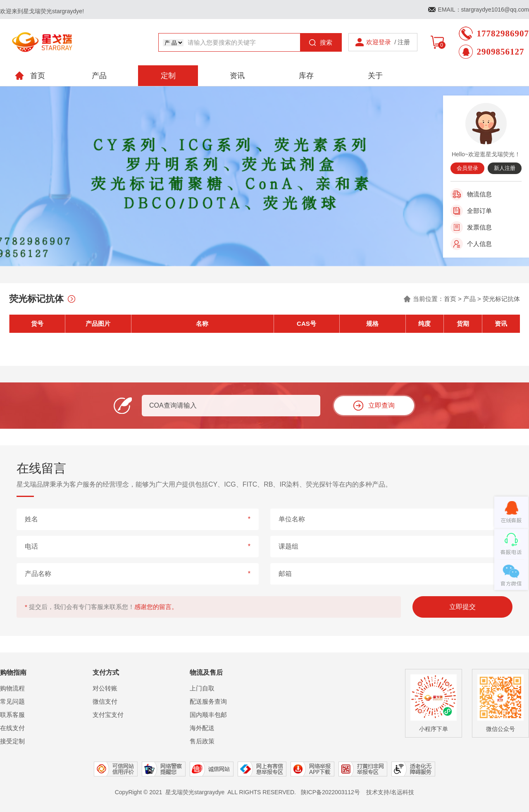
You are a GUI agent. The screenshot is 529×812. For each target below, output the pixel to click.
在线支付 (12, 728)
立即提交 (462, 607)
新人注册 (505, 168)
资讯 (237, 76)
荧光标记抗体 (501, 299)
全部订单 (479, 211)
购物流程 (12, 688)
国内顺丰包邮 (208, 715)
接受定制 (12, 741)
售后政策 (202, 741)
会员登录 (467, 168)
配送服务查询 (208, 701)
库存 (306, 76)
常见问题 (12, 701)
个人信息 (479, 244)
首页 (450, 299)
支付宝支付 (108, 715)
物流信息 (479, 194)
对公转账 (105, 688)
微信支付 (105, 701)
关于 (375, 76)
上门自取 (202, 688)
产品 (99, 76)
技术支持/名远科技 (390, 792)
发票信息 (479, 227)
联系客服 (12, 715)
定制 (168, 76)
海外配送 (202, 728)
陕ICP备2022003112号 (330, 792)
